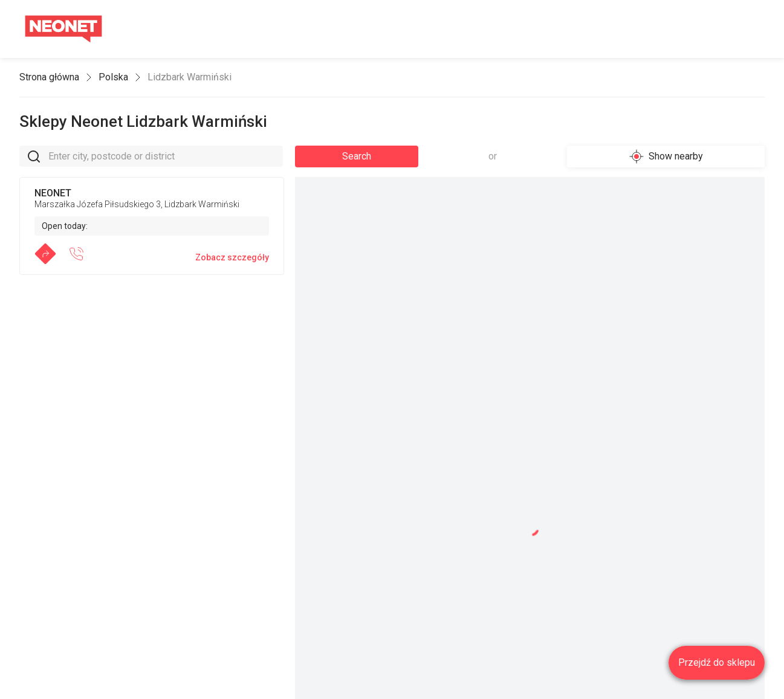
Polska (113, 77)
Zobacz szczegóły (232, 257)
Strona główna (49, 77)
